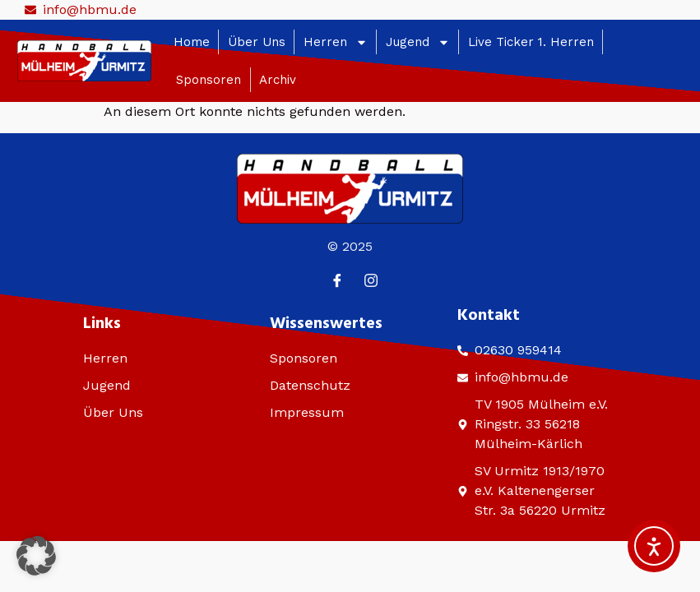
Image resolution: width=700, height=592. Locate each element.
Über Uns (257, 42)
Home (192, 42)
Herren (336, 42)
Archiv (278, 80)
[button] (36, 556)
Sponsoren (209, 80)
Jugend (418, 42)
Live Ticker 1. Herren (531, 42)
